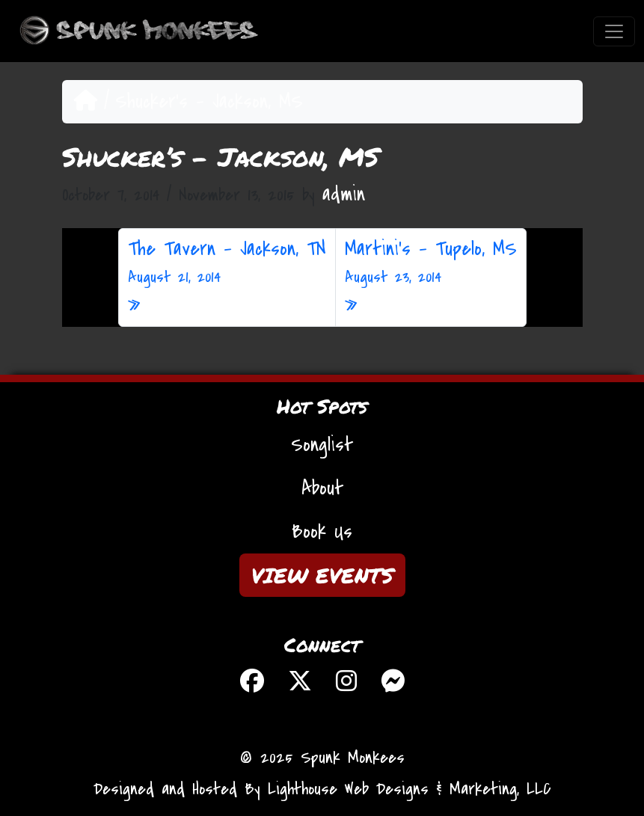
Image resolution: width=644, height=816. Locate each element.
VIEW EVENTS (322, 575)
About (322, 488)
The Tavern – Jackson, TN (227, 263)
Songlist (322, 445)
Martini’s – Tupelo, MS (431, 263)
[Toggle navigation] (614, 31)
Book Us (322, 532)
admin (344, 194)
